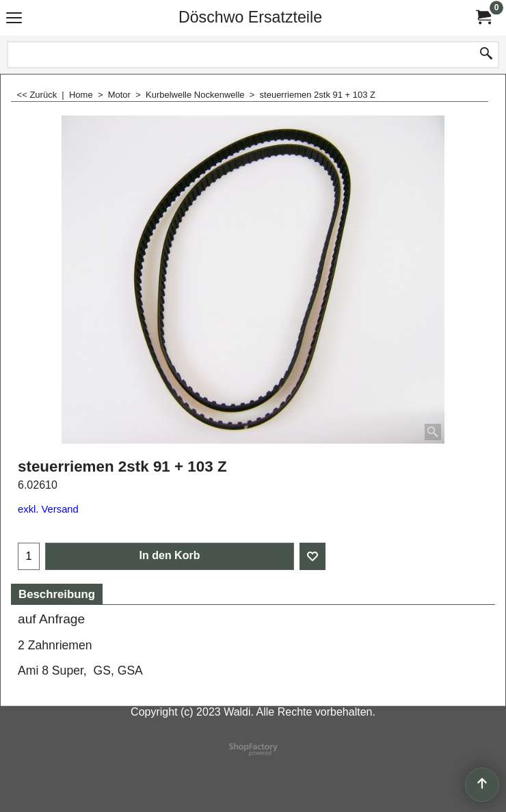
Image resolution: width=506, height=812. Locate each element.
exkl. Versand (48, 509)
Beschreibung (57, 594)
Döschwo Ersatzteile (250, 17)
